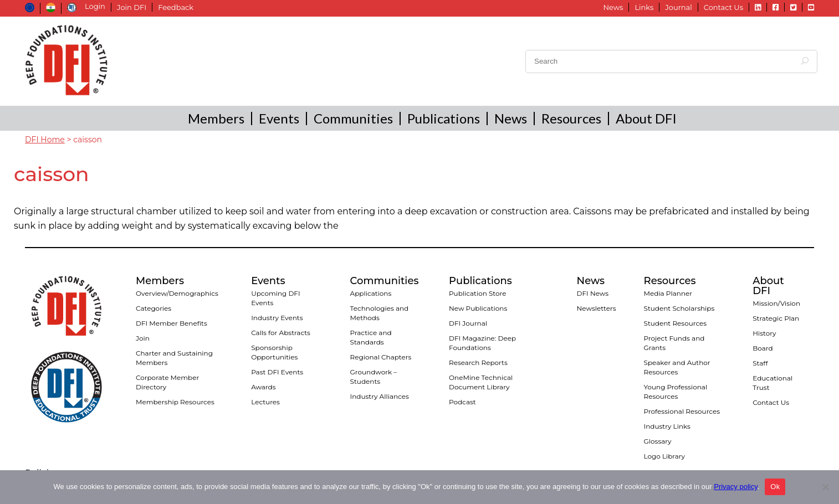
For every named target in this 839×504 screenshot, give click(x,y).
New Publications (478, 308)
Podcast (462, 402)
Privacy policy (736, 487)
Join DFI (132, 7)
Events (279, 118)
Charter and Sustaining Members (174, 358)
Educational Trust (773, 383)
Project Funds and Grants (674, 343)
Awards (263, 387)
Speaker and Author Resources (677, 367)
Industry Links (667, 426)
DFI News (593, 293)
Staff (760, 363)
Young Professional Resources (676, 392)
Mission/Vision (776, 303)
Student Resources (676, 323)
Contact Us (723, 7)
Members (216, 118)
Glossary (658, 441)
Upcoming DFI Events (275, 298)
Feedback (176, 7)
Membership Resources (175, 402)
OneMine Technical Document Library (481, 382)
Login (95, 6)
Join (143, 338)
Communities (353, 118)
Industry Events (277, 318)
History (764, 333)
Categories (154, 308)
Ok (775, 487)
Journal (678, 7)
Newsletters (597, 308)
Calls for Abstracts (281, 333)
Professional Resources (682, 411)
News (613, 7)
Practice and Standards (371, 337)
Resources (571, 118)
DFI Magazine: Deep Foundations (482, 343)
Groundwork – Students (374, 377)
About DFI (646, 118)
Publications (444, 118)
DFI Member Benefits (172, 323)
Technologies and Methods (380, 313)
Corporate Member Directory (167, 382)
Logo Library (664, 456)
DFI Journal (468, 323)
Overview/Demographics (177, 293)
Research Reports (478, 362)
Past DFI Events (277, 372)
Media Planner (668, 293)
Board (763, 348)
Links (644, 7)
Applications (371, 293)
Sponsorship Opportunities (274, 352)
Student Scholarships (679, 308)
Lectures (265, 402)
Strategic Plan (776, 318)
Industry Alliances (380, 396)
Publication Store (477, 293)
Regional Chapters (381, 357)
